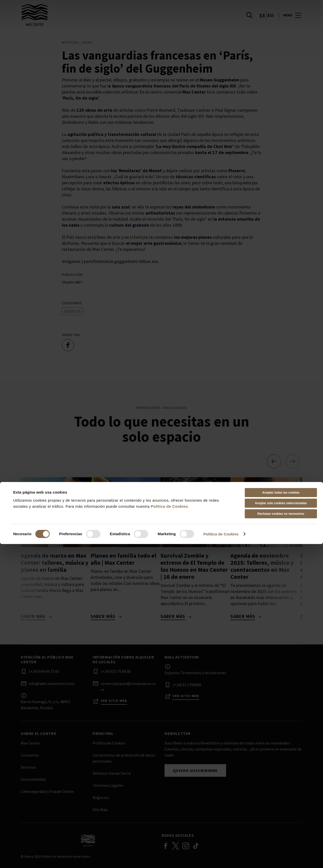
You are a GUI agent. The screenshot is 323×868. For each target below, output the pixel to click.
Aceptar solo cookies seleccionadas (281, 827)
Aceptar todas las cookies (281, 817)
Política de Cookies (169, 830)
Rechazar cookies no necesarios (281, 838)
